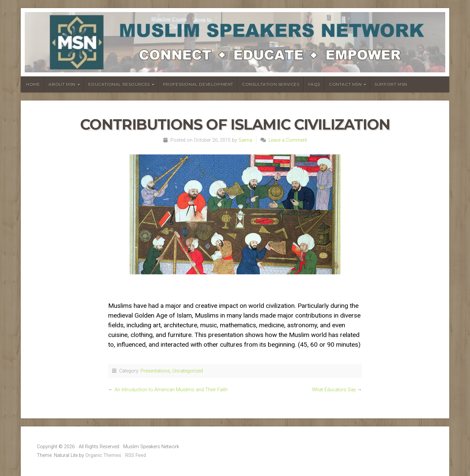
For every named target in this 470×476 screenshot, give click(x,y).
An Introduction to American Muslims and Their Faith (171, 390)
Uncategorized (188, 371)
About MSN (62, 84)
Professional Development (198, 84)
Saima (245, 140)
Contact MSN (345, 84)
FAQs (314, 84)
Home (33, 84)
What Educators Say (334, 390)
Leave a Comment (288, 140)
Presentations (155, 371)
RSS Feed (136, 455)
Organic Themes (103, 455)
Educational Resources (119, 84)
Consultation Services (271, 84)
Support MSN (391, 84)
